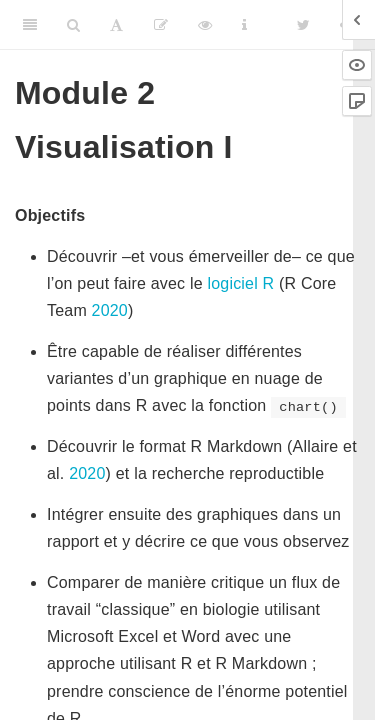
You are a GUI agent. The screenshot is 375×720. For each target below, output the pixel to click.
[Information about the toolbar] (244, 25)
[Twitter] (303, 25)
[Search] (73, 25)
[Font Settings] (116, 25)
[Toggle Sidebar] (30, 25)
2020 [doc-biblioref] (110, 310)
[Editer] (161, 25)
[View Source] (205, 25)
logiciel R (240, 283)
